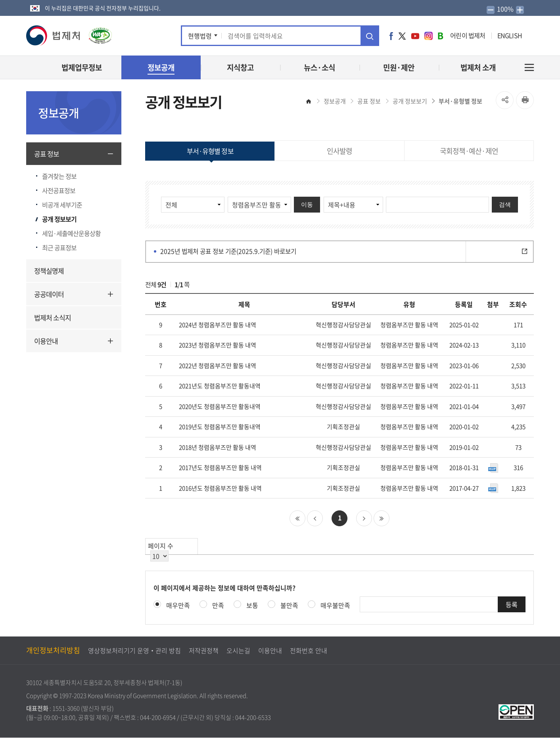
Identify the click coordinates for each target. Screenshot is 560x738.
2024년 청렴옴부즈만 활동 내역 (218, 325)
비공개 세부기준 (62, 205)
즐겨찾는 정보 (59, 176)
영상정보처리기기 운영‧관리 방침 (134, 651)
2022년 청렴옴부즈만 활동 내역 (218, 366)
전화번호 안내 (309, 651)
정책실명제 (49, 271)
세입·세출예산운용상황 (71, 233)
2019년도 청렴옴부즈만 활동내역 (220, 427)
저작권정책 (204, 651)
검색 (505, 204)
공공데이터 (49, 294)
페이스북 (391, 36)
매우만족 (178, 606)
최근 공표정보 (59, 247)
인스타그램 (429, 36)
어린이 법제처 (468, 35)
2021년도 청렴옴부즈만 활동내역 (220, 386)
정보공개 (335, 101)
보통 (252, 606)
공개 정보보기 (59, 219)
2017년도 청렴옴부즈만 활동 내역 (220, 468)
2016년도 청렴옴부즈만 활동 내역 (220, 488)
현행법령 (200, 36)
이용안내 (46, 341)
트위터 (402, 36)
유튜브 (415, 36)
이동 (307, 204)
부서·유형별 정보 (460, 101)
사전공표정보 (59, 190)
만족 (218, 606)
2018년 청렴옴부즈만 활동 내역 (218, 447)
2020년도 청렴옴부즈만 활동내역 (220, 406)
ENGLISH (510, 35)
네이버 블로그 (440, 36)
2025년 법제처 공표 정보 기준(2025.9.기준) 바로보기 (347, 252)
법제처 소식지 (53, 317)
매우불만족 (335, 606)
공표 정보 (47, 154)
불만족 (289, 606)
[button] (54, 35)
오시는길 (238, 651)
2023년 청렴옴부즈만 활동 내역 (218, 345)
